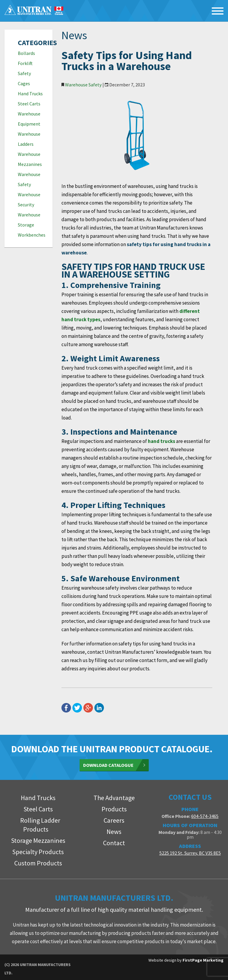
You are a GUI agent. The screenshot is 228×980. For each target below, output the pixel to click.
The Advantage (114, 798)
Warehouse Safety (29, 179)
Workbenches (31, 235)
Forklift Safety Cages (25, 73)
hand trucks (161, 441)
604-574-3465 (205, 816)
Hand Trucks (30, 94)
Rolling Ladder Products (40, 825)
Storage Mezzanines (38, 840)
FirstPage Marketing (203, 960)
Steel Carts (29, 104)
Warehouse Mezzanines (30, 159)
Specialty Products (38, 852)
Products (114, 809)
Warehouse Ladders (29, 139)
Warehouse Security (29, 200)
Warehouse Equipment (29, 119)
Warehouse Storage (29, 220)
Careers (114, 820)
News (114, 832)
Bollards (26, 53)
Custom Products (38, 863)
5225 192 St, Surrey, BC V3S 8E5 (190, 853)
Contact (114, 843)
